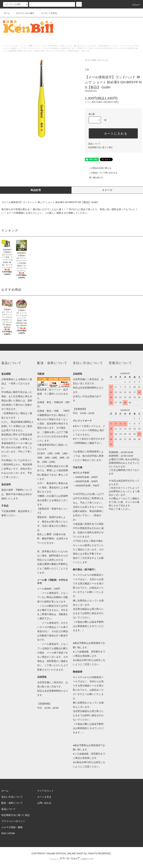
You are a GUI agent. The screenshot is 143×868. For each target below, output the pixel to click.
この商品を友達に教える (98, 168)
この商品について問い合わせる (101, 173)
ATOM (11, 833)
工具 (94, 60)
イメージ (107, 190)
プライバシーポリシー (13, 821)
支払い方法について (12, 797)
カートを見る (44, 797)
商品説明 (36, 190)
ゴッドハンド (103, 60)
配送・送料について (12, 803)
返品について (94, 144)
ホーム (7, 13)
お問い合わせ (44, 803)
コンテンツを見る (47, 13)
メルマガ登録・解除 (12, 827)
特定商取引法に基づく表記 (100, 147)
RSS (4, 833)
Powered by (71, 859)
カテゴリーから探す (23, 13)
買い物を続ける (94, 178)
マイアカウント (45, 791)
